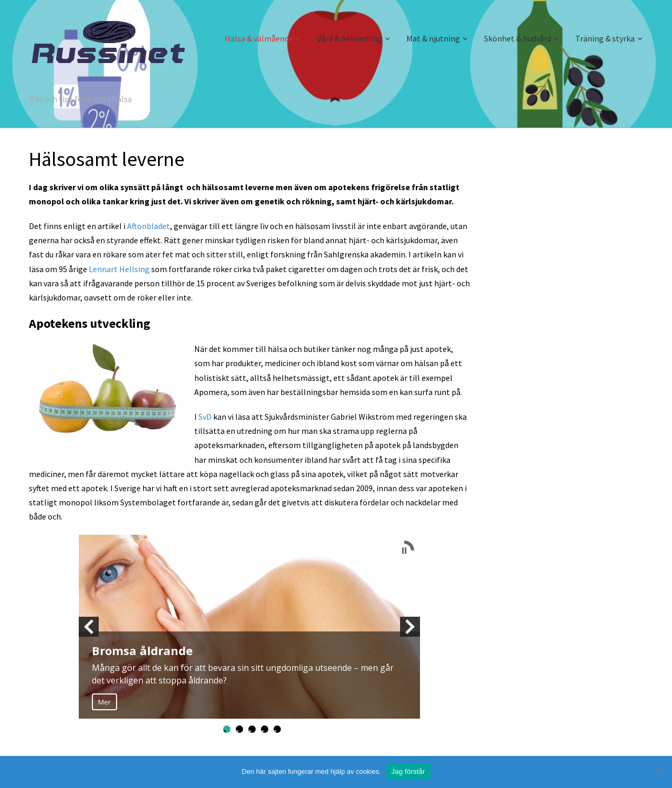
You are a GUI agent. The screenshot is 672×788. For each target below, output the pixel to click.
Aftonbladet (149, 226)
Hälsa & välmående (259, 38)
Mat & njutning (433, 38)
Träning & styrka (605, 38)
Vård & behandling (350, 38)
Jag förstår (408, 771)
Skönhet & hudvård (518, 38)
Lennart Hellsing (119, 269)
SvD (205, 417)
